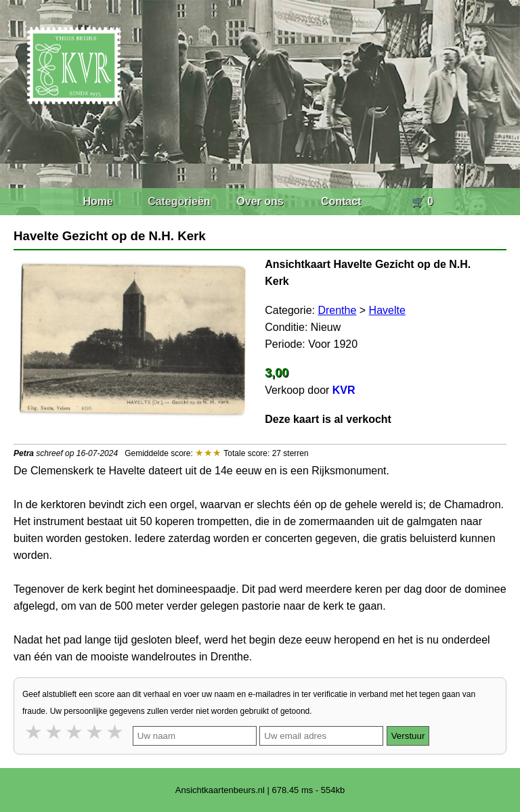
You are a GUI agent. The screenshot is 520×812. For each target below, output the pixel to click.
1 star (35, 732)
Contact (341, 201)
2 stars (55, 732)
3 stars (75, 732)
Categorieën (179, 201)
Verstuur (408, 736)
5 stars (116, 732)
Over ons (260, 201)
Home (97, 201)
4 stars (95, 732)
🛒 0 (422, 201)
